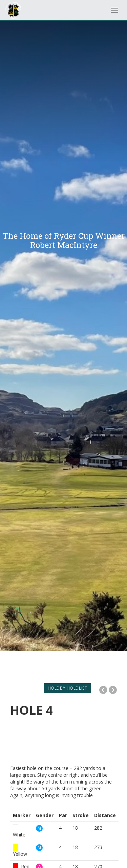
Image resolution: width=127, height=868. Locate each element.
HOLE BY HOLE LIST (68, 688)
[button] (17, 612)
